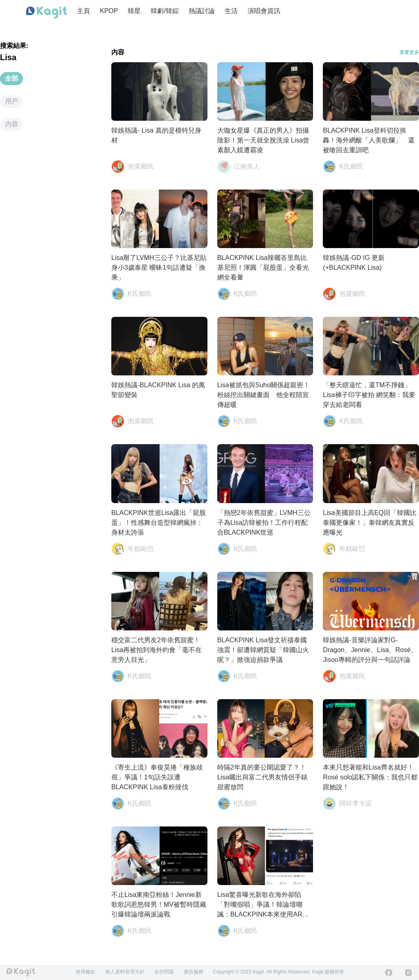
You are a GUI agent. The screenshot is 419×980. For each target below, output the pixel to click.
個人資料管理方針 (125, 972)
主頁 (83, 11)
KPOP (109, 11)
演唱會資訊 (264, 11)
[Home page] (47, 13)
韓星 (134, 11)
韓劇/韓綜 (164, 11)
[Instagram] (408, 973)
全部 (11, 78)
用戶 (11, 101)
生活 (231, 11)
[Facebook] (389, 973)
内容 (11, 124)
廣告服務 (194, 972)
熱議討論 (202, 11)
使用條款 (86, 972)
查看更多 (409, 52)
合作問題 (164, 972)
